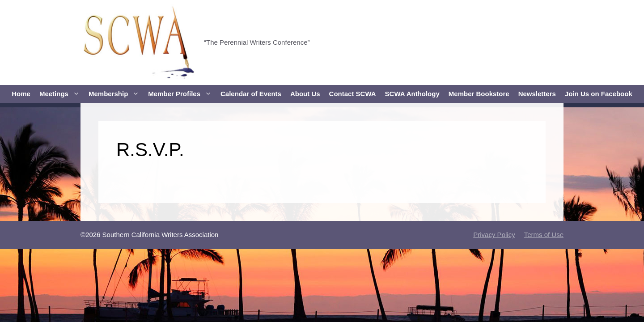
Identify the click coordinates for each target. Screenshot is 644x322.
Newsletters (537, 94)
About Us (305, 94)
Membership (116, 94)
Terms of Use (544, 235)
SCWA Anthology (412, 94)
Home (21, 94)
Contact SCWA (353, 94)
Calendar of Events (251, 94)
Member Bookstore (479, 94)
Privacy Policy (494, 235)
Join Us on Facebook (599, 94)
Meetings (62, 94)
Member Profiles (182, 94)
